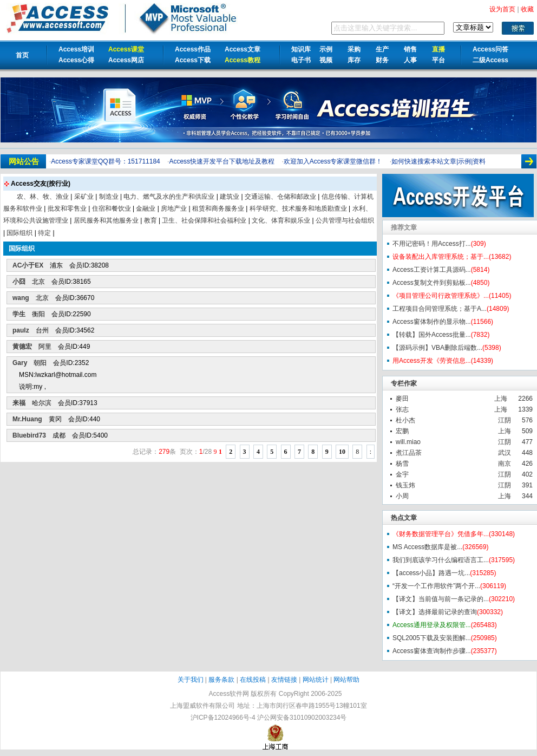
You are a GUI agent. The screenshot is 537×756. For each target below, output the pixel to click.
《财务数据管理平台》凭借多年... (441, 534)
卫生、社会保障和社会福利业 (204, 220)
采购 (354, 49)
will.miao (408, 442)
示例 (326, 49)
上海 (501, 399)
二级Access (490, 60)
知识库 (301, 49)
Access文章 (243, 49)
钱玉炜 (405, 485)
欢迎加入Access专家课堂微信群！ (333, 161)
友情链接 (284, 680)
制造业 (109, 197)
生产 (382, 49)
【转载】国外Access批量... (432, 335)
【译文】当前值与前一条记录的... (441, 599)
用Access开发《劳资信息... (432, 361)
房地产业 (174, 208)
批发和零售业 (67, 208)
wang (21, 298)
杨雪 (402, 464)
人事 (410, 60)
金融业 (146, 208)
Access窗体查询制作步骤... (432, 651)
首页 (22, 55)
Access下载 (193, 60)
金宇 (402, 474)
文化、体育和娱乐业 (281, 220)
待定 (44, 233)
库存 (354, 60)
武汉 (505, 453)
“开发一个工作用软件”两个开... (436, 586)
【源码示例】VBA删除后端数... (437, 348)
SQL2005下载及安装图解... (432, 638)
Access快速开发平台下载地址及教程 (222, 161)
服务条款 (221, 680)
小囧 (19, 282)
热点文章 (404, 518)
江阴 (505, 420)
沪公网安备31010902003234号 (302, 718)
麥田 (402, 399)
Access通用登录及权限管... (432, 625)
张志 (402, 409)
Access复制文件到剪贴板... (432, 283)
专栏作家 (404, 383)
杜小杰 (405, 420)
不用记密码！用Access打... (432, 244)
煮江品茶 (409, 453)
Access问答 (490, 49)
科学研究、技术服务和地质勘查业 (298, 208)
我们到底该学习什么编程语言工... (441, 560)
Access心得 (76, 60)
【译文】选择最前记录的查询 (435, 612)
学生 (19, 314)
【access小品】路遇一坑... (431, 573)
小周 (402, 496)
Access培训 (76, 49)
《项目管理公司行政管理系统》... (441, 296)
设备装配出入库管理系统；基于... (441, 257)
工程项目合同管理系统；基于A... (440, 309)
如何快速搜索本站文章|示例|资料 (438, 161)
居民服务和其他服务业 (106, 220)
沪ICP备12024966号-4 (223, 718)
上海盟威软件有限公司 (202, 706)
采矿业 (84, 197)
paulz (21, 330)
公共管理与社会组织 (345, 220)
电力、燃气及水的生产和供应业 (169, 197)
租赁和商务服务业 (218, 208)
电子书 (301, 60)
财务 (382, 60)
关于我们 (191, 680)
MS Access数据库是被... (427, 547)
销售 (410, 49)
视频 (326, 60)
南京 (505, 464)
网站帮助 (346, 680)
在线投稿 (253, 680)
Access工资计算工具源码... (432, 270)
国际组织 (19, 233)
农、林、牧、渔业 (43, 197)
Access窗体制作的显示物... (432, 322)
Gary (20, 363)
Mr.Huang (27, 419)
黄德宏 (22, 347)
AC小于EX (28, 265)
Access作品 (193, 49)
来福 (19, 403)
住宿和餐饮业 (112, 208)
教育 (150, 220)
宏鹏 (402, 431)
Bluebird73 (29, 435)
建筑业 (230, 197)
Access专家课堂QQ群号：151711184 (105, 161)
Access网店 (126, 60)
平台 (438, 60)
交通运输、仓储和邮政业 (280, 197)
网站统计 (316, 680)
